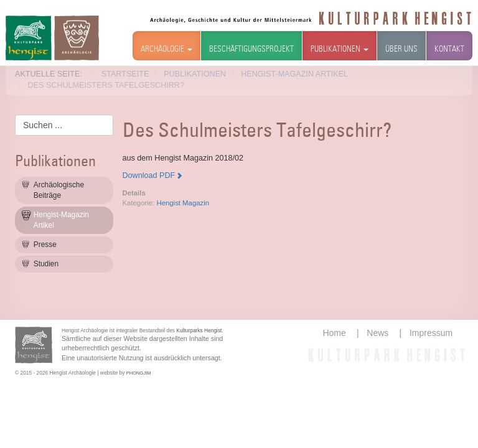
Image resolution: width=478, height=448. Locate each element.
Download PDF (149, 175)
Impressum (431, 333)
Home (334, 333)
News (377, 333)
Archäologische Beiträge (59, 190)
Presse (45, 245)
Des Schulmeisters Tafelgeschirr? (257, 132)
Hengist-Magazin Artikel (61, 220)
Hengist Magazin (183, 203)
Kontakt (449, 49)
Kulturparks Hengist (199, 330)
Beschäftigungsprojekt (251, 49)
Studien (46, 264)
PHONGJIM (139, 373)
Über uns (401, 49)
